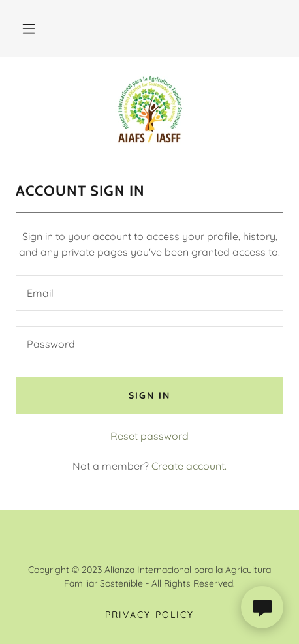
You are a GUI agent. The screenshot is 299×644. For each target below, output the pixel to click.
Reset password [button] (149, 436)
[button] (29, 29)
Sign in (149, 395)
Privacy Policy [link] (149, 615)
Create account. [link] (189, 466)
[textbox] (149, 293)
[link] (149, 109)
